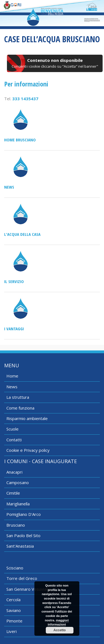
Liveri (12, 631)
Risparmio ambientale (27, 418)
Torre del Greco (22, 578)
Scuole (12, 429)
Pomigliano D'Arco (24, 514)
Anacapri (14, 472)
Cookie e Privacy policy (28, 450)
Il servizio (14, 281)
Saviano (14, 610)
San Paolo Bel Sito (23, 535)
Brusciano (16, 525)
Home (12, 376)
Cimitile (13, 493)
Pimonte (14, 621)
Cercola (13, 600)
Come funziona (20, 408)
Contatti (14, 440)
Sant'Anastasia (20, 546)
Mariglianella (18, 504)
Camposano (18, 482)
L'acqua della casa (22, 234)
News (9, 187)
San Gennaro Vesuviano (29, 589)
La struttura (18, 397)
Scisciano (15, 568)
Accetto (60, 630)
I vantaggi (14, 329)
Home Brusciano (20, 140)
